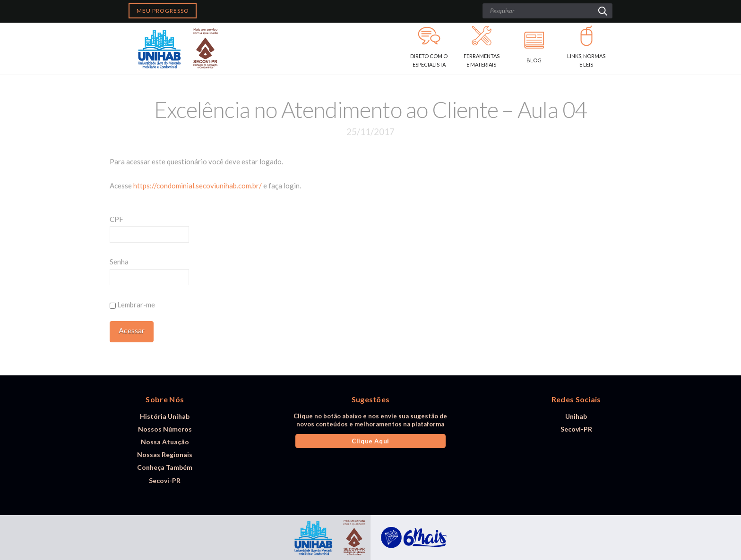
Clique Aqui (370, 441)
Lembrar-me (132, 305)
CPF (116, 219)
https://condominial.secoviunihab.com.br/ (198, 186)
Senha (119, 262)
